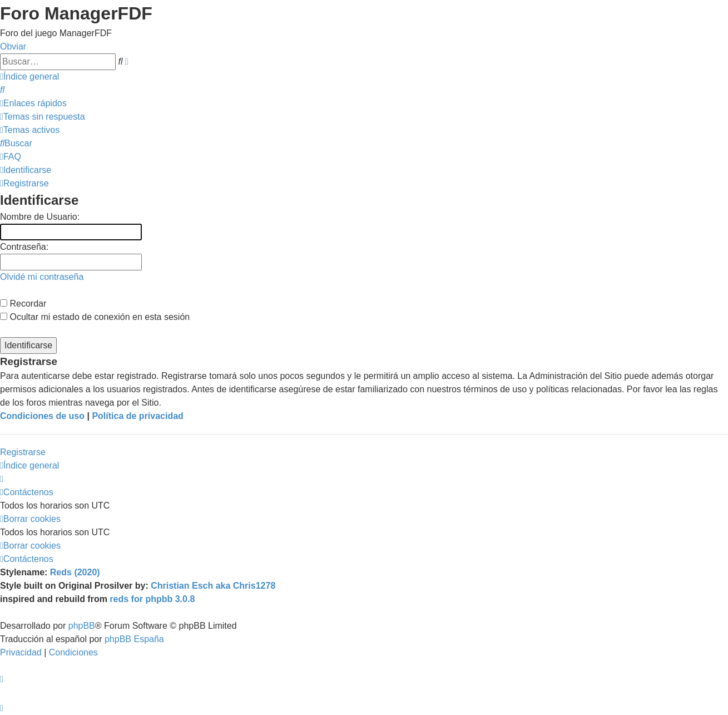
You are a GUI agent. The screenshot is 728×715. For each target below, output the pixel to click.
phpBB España (134, 639)
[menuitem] (2, 90)
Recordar (23, 304)
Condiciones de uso (42, 416)
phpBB (82, 626)
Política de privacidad (138, 416)
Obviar (13, 46)
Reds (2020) (75, 572)
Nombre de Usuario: (40, 217)
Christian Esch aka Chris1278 (213, 586)
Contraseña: (24, 247)
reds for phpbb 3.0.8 (152, 599)
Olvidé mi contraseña (42, 277)
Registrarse (23, 452)
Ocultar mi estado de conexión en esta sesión (95, 317)
